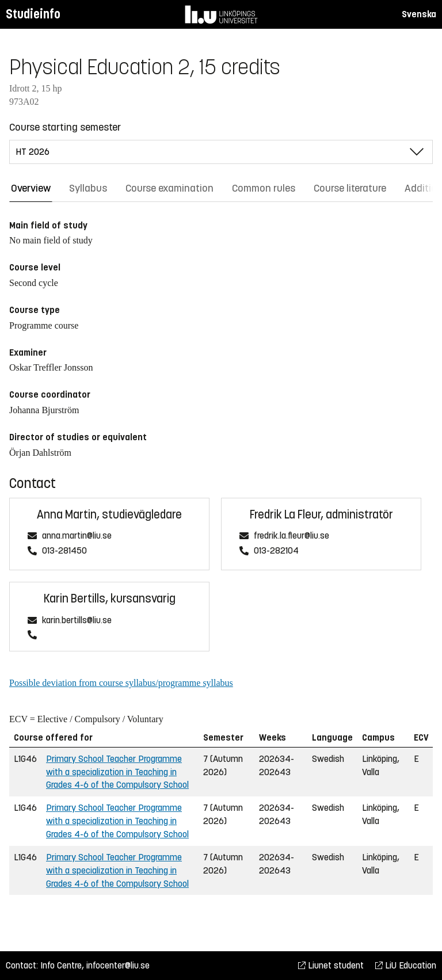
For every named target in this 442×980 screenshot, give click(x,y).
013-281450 (64, 551)
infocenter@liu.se (118, 965)
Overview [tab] (31, 188)
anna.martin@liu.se (77, 536)
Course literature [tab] (350, 188)
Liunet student (331, 965)
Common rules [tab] (264, 188)
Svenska (419, 14)
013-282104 (276, 551)
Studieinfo (33, 14)
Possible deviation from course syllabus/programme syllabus (121, 683)
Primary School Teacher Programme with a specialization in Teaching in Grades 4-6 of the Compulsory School (117, 772)
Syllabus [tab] (88, 188)
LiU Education (406, 965)
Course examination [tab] (169, 188)
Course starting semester (65, 127)
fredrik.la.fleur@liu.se (292, 536)
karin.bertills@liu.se (77, 621)
